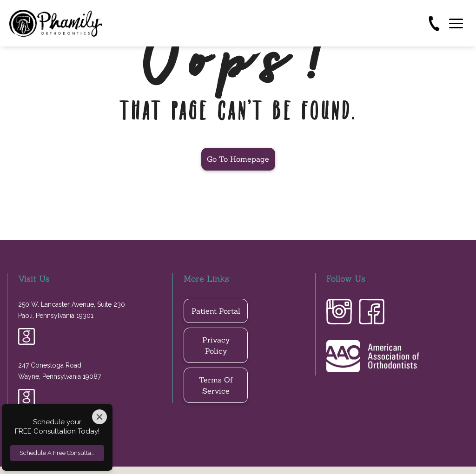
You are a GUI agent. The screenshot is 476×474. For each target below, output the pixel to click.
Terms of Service (216, 385)
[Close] (99, 417)
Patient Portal (216, 311)
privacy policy (216, 345)
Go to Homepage (238, 159)
